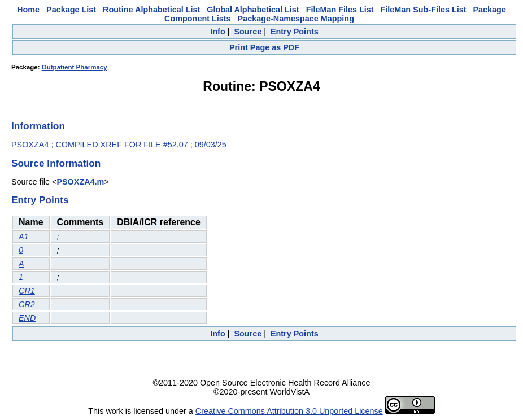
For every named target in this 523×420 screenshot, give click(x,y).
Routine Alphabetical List (151, 10)
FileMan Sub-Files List (424, 10)
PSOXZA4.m (80, 182)
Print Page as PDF (264, 47)
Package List (71, 10)
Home (28, 10)
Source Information (56, 163)
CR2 (27, 304)
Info (217, 32)
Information (38, 126)
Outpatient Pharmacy (75, 67)
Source (248, 32)
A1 (24, 237)
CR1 (27, 291)
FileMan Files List (340, 10)
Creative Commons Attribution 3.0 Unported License (289, 411)
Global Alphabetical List (253, 10)
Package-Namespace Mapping (296, 19)
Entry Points (295, 32)
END (27, 318)
